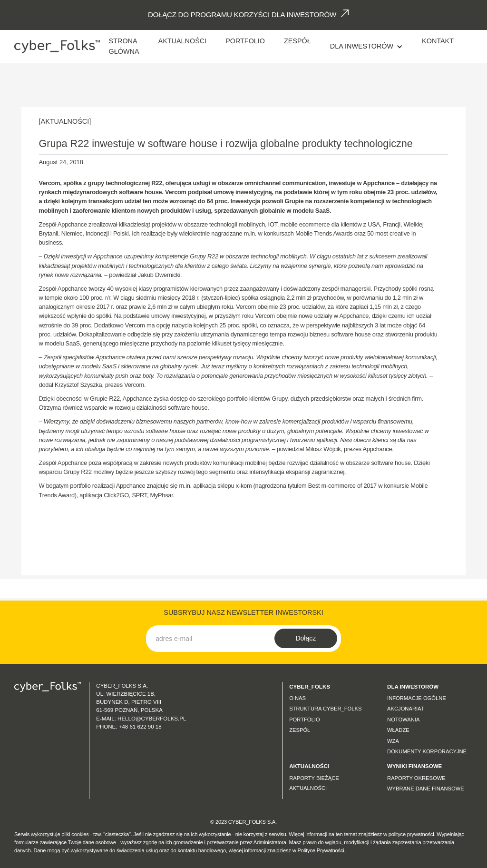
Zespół (297, 41)
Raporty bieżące (314, 778)
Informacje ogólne (417, 698)
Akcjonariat (406, 709)
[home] (57, 46)
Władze (398, 730)
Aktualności (308, 788)
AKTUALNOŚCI (183, 41)
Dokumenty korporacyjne (427, 751)
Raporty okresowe (416, 778)
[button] (366, 47)
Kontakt (438, 41)
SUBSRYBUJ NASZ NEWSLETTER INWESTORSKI (243, 612)
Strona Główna (124, 46)
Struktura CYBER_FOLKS (325, 709)
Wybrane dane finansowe (426, 789)
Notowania (403, 720)
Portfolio (245, 41)
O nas (297, 698)
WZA (393, 741)
